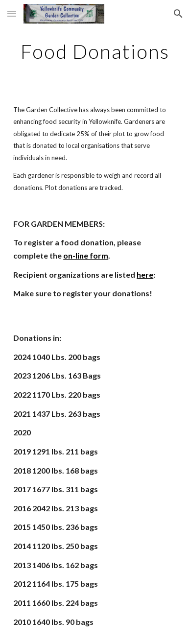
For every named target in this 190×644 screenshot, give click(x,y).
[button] (12, 13)
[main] (95, 51)
